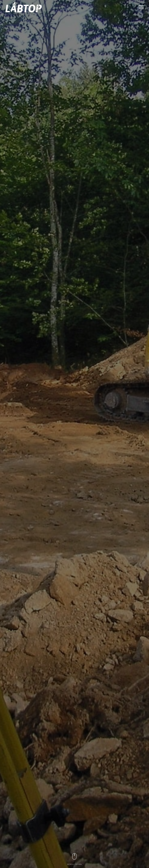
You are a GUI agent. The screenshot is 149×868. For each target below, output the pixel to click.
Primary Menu (141, 7)
